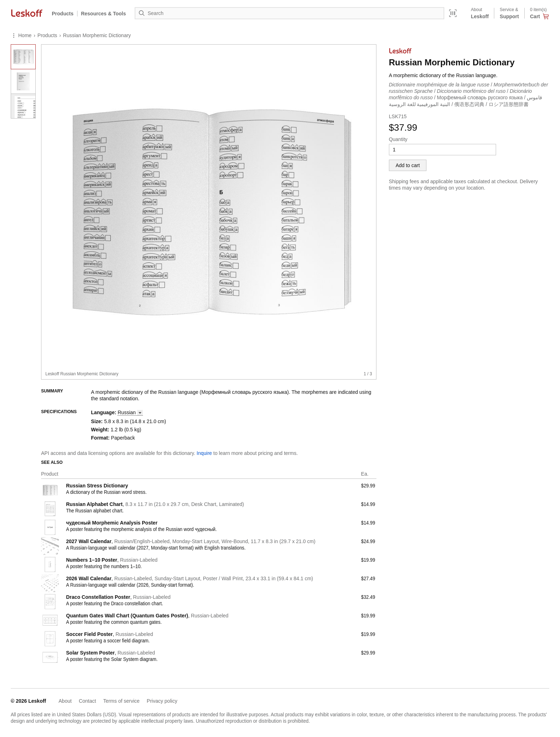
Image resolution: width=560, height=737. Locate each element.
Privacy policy (162, 701)
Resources (104, 14)
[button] (130, 413)
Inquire (204, 453)
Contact (87, 701)
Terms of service (121, 701)
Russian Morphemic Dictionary (97, 35)
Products (63, 14)
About (65, 701)
